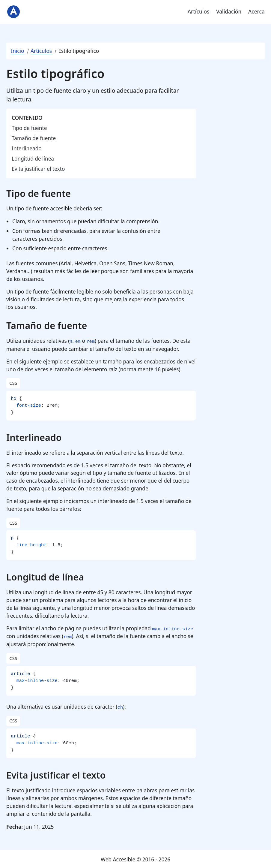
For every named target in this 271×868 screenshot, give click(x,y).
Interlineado (27, 148)
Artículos (199, 12)
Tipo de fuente (29, 128)
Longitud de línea (33, 159)
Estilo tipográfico (79, 51)
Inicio (17, 51)
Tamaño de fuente (34, 138)
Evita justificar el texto (38, 169)
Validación (229, 12)
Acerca (256, 12)
